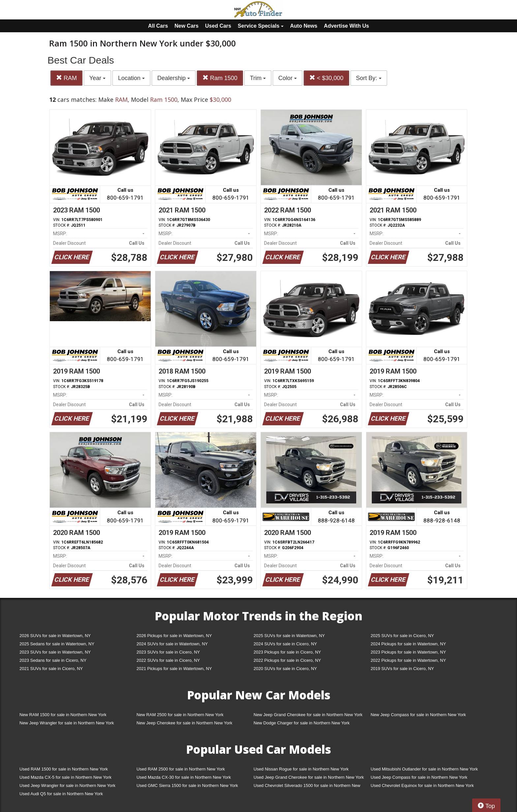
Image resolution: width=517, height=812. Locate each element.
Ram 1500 (220, 78)
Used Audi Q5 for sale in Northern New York (61, 794)
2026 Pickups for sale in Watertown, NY (174, 636)
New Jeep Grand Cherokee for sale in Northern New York (308, 715)
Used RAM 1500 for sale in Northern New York (64, 769)
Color (288, 78)
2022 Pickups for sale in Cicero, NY (287, 660)
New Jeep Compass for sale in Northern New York (418, 715)
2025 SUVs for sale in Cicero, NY (402, 636)
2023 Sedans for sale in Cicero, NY (53, 660)
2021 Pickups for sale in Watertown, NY (174, 669)
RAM (66, 78)
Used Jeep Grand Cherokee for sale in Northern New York (309, 777)
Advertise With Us (346, 26)
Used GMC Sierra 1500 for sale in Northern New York (187, 785)
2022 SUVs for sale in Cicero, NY (168, 660)
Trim (258, 78)
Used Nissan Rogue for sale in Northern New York (301, 769)
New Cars (186, 26)
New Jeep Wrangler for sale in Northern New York (67, 723)
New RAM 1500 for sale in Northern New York (63, 715)
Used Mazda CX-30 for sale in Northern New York (184, 777)
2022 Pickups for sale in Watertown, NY (408, 660)
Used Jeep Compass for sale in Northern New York (419, 777)
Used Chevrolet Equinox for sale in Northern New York (422, 785)
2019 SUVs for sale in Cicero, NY (402, 669)
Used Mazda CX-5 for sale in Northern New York (65, 777)
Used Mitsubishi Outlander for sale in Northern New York (424, 769)
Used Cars (218, 26)
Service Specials (261, 26)
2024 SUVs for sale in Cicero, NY (285, 644)
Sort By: (369, 78)
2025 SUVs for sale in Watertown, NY (289, 636)
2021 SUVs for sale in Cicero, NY (51, 669)
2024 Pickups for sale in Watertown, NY (408, 644)
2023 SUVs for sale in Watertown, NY (55, 652)
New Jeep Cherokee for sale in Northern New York (184, 723)
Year (97, 78)
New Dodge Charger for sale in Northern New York (302, 723)
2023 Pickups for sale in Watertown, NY (408, 652)
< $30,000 (326, 78)
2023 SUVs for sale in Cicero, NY (168, 652)
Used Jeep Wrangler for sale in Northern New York (67, 785)
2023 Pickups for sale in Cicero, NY (287, 652)
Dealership (174, 78)
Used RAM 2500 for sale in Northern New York (181, 769)
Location (131, 78)
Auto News (304, 26)
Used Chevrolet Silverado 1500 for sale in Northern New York (307, 787)
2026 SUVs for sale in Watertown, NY (55, 636)
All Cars (158, 26)
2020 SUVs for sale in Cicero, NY (285, 669)
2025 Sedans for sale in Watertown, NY (57, 644)
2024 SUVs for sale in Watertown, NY (172, 644)
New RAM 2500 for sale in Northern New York (180, 715)
